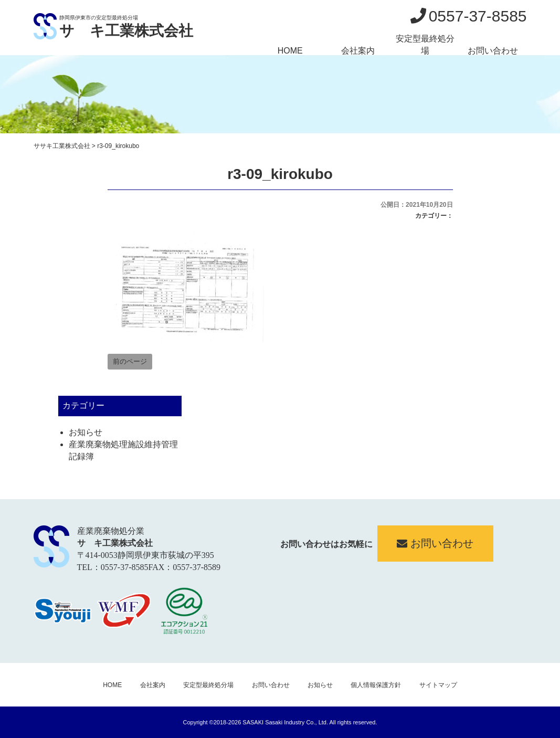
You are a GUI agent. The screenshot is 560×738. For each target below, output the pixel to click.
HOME (290, 51)
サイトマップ (438, 685)
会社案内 (358, 51)
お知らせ (86, 432)
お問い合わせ (493, 51)
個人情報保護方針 (376, 685)
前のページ (130, 361)
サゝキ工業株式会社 (126, 31)
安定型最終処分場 (425, 45)
